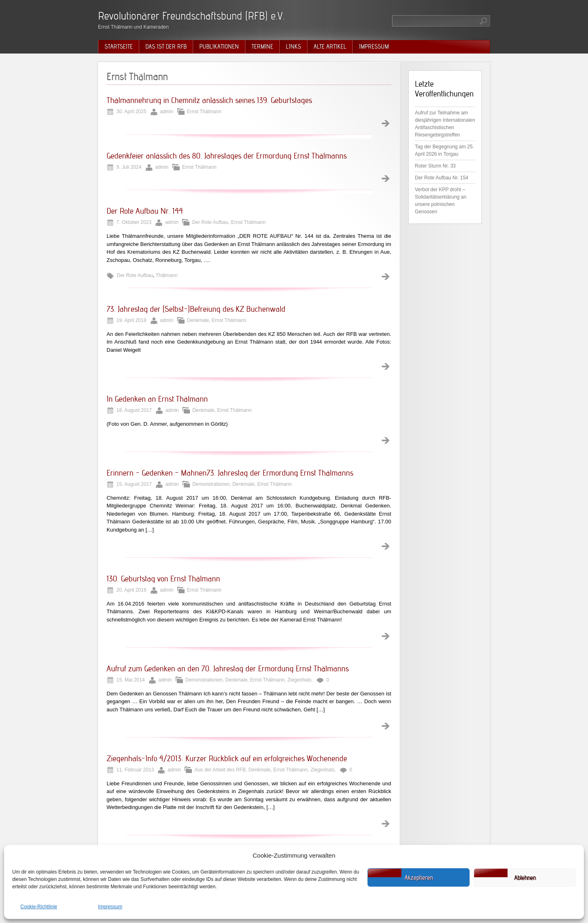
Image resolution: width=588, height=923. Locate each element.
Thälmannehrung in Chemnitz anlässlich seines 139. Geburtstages (209, 100)
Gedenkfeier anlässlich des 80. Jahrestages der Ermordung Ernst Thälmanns (227, 156)
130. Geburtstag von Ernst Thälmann (163, 579)
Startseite (119, 47)
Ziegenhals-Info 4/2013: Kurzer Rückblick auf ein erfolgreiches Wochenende (227, 758)
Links (293, 47)
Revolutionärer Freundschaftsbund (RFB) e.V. (191, 16)
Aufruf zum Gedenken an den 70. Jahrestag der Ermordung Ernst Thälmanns (228, 668)
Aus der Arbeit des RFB (220, 770)
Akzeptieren (419, 878)
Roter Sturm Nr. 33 (435, 166)
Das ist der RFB (166, 47)
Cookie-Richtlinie (39, 907)
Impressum (110, 907)
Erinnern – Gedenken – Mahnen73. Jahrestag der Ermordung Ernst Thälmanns (230, 473)
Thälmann (166, 275)
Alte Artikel (330, 47)
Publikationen (219, 47)
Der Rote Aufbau (210, 222)
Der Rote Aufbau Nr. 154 (442, 178)
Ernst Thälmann (204, 112)
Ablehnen (525, 878)
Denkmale (198, 320)
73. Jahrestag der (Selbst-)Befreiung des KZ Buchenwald (196, 309)
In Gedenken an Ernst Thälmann (157, 399)
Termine (262, 47)
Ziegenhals (300, 680)
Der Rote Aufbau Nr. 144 (145, 211)
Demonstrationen (211, 484)
